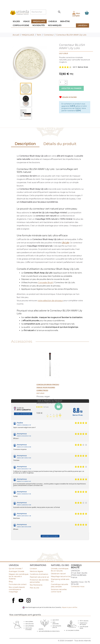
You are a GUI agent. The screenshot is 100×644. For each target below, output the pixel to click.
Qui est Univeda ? (16, 569)
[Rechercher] (38, 12)
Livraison (33, 569)
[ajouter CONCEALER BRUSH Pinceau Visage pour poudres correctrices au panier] (59, 406)
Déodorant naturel (58, 574)
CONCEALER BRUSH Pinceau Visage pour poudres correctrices (48, 387)
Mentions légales (36, 571)
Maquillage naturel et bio (61, 576)
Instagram (29, 601)
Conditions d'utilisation (39, 574)
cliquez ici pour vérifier (69, 607)
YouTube (21, 601)
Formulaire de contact (18, 584)
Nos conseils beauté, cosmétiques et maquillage (17, 589)
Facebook (14, 603)
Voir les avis (75, 67)
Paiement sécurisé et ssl (39, 577)
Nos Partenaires (36, 585)
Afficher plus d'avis (50, 536)
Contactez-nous (78, 586)
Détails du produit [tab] (60, 144)
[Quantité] (62, 82)
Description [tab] (25, 144)
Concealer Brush (46, 283)
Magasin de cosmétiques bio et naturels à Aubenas (19, 576)
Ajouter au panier (71, 88)
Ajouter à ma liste (68, 97)
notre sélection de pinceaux (50, 301)
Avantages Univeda (16, 571)
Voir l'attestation (23, 414)
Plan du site (34, 588)
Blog (11, 582)
